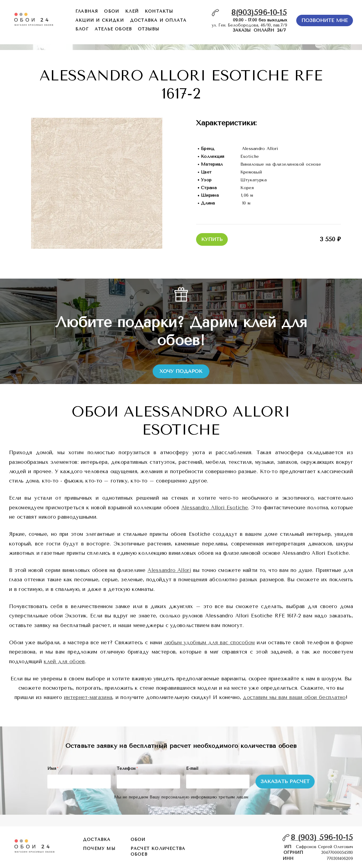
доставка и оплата (158, 20)
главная (87, 11)
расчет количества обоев (158, 852)
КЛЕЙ (132, 11)
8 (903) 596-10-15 (322, 837)
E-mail (192, 768)
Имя (53, 768)
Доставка (97, 840)
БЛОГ (82, 29)
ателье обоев (113, 29)
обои (112, 11)
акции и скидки (100, 20)
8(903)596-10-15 (259, 12)
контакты (159, 11)
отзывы (149, 29)
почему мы (99, 849)
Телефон (127, 768)
